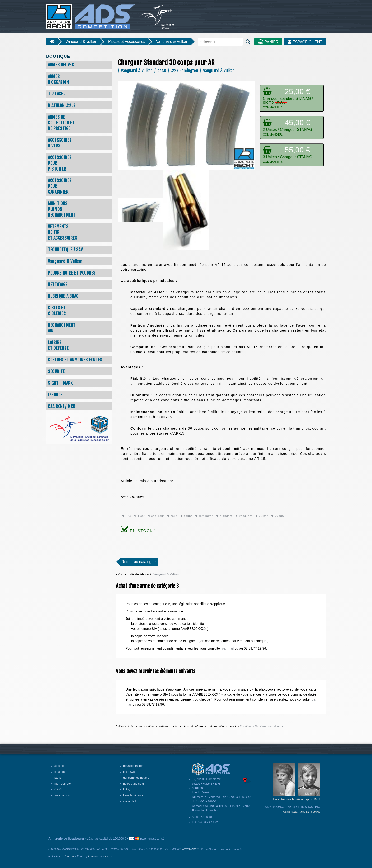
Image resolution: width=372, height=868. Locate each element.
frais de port (62, 795)
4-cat (139, 516)
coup (172, 516)
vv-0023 (279, 516)
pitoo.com (69, 856)
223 (127, 516)
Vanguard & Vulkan (172, 41)
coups (187, 516)
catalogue (61, 772)
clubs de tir (130, 801)
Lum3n (92, 856)
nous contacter (133, 766)
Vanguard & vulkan (81, 41)
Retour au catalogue (139, 562)
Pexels (107, 856)
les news (129, 772)
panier (58, 778)
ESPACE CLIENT (305, 42)
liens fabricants (133, 795)
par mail (228, 648)
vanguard (244, 516)
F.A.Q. (127, 789)
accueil (59, 766)
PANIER (268, 42)
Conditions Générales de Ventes (261, 726)
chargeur (156, 516)
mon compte (63, 784)
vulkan (262, 516)
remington (205, 516)
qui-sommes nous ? (136, 778)
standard (225, 516)
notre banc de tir (134, 784)
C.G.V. (59, 789)
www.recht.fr (190, 849)
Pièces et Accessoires (127, 41)
